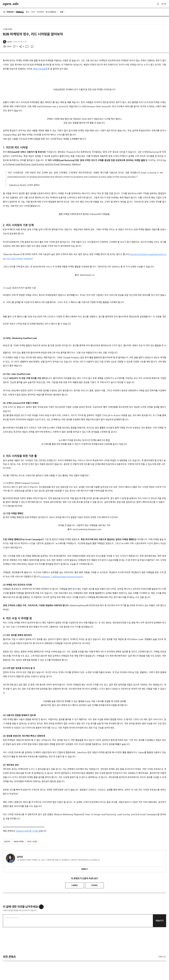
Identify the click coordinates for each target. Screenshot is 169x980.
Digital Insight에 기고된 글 (28, 831)
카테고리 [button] (8, 12)
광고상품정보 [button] (51, 12)
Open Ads (11, 4)
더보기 (162, 957)
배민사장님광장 (40, 69)
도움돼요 (75, 885)
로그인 (164, 4)
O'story (20, 12)
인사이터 (40, 12)
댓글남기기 (160, 921)
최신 (27, 12)
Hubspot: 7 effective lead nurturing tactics (62, 577)
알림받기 (84, 869)
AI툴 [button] (62, 12)
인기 (33, 12)
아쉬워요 (94, 885)
